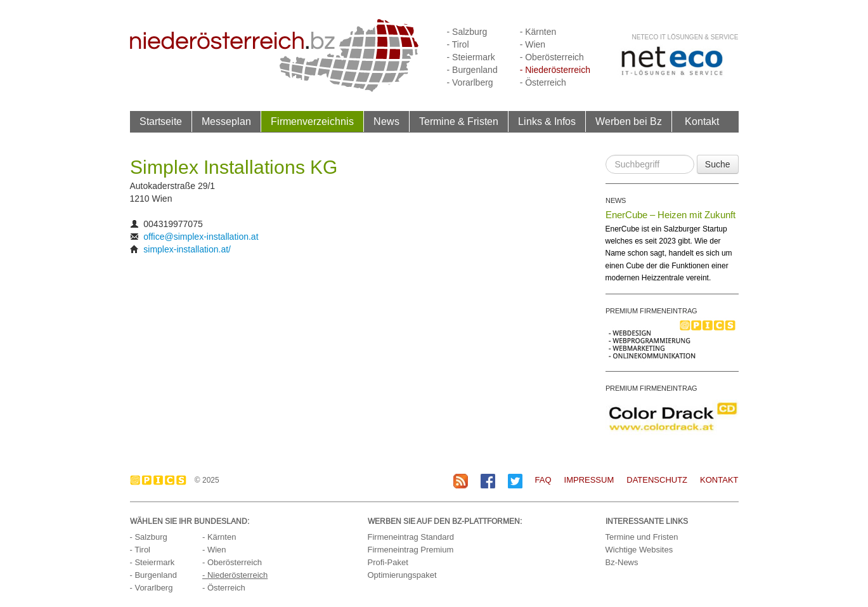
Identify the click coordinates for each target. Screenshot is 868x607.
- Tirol (458, 44)
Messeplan (226, 121)
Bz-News (622, 562)
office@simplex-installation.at (201, 237)
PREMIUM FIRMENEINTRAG (651, 311)
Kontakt (702, 121)
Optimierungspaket (402, 575)
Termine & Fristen (459, 121)
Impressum (589, 480)
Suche (718, 164)
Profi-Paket (388, 562)
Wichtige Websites (639, 550)
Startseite (161, 121)
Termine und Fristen (642, 537)
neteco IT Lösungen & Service (685, 37)
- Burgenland (472, 70)
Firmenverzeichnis (312, 121)
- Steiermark (471, 57)
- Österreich (543, 82)
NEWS (616, 200)
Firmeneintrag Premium (411, 550)
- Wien (533, 44)
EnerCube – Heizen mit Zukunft (670, 215)
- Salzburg (467, 32)
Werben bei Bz (629, 121)
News (386, 121)
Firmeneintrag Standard (411, 537)
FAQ (543, 480)
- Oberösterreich (552, 57)
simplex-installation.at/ (187, 249)
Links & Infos (547, 121)
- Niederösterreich (555, 70)
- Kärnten (538, 32)
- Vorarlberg (470, 82)
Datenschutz (657, 480)
